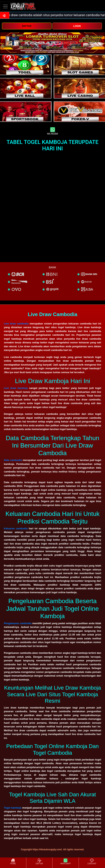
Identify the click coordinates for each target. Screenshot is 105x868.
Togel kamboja (13, 808)
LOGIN (77, 26)
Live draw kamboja (16, 388)
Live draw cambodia (16, 324)
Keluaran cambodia (16, 528)
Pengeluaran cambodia (18, 623)
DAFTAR (27, 26)
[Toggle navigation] (5, 6)
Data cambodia (13, 460)
